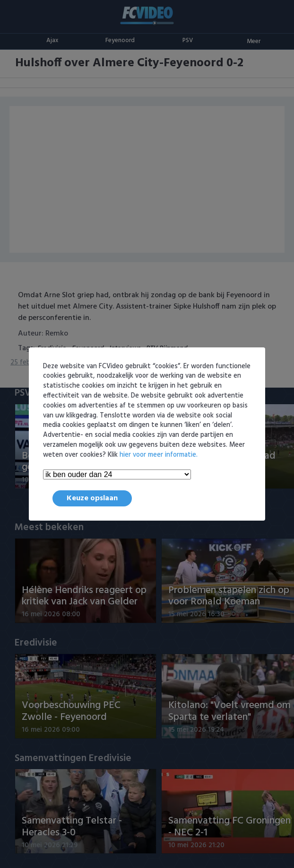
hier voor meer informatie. (159, 455)
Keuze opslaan (92, 498)
